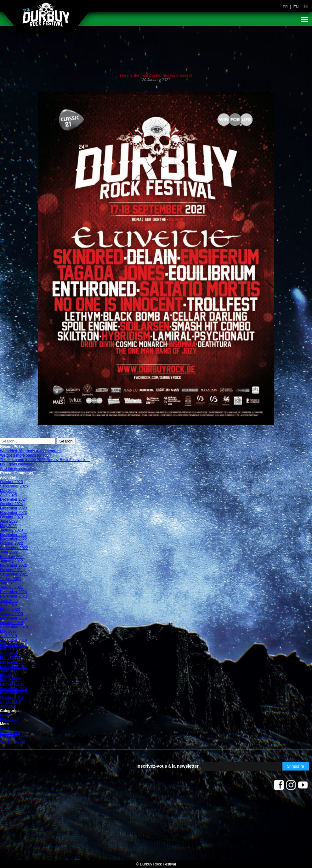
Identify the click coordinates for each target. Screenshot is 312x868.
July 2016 (8, 706)
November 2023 (13, 513)
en (296, 7)
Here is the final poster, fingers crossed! (156, 75)
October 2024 (11, 504)
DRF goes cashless (16, 464)
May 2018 (8, 649)
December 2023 (13, 508)
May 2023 (8, 526)
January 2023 (11, 530)
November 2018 (13, 645)
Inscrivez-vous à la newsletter (167, 766)
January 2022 (11, 561)
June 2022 (9, 552)
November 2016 (13, 693)
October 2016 (11, 698)
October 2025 (11, 482)
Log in (5, 728)
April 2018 (9, 654)
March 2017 (10, 680)
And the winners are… (19, 469)
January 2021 (11, 587)
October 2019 (11, 623)
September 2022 (14, 548)
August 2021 (11, 579)
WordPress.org (13, 742)
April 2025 (9, 495)
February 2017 (12, 684)
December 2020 (13, 592)
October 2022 (11, 543)
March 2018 (10, 658)
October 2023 (11, 517)
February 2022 (12, 557)
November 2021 (13, 565)
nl (306, 7)
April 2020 (9, 605)
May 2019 (8, 632)
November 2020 (13, 596)
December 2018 (13, 640)
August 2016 (11, 702)
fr (285, 7)
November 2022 (13, 539)
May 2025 (8, 491)
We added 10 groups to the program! (31, 451)
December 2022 (13, 535)
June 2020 (9, 601)
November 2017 (13, 667)
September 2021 (14, 574)
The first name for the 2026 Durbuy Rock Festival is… (45, 460)
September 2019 (14, 627)
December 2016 (13, 689)
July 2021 (8, 583)
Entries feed (10, 733)
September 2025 (14, 486)
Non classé (9, 720)
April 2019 (9, 636)
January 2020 (11, 614)
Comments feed (13, 737)
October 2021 (11, 570)
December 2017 (13, 662)
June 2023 (9, 521)
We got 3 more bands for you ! (25, 455)
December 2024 (13, 499)
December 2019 (13, 618)
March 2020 (10, 609)
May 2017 (8, 676)
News (5, 715)
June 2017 (9, 671)
